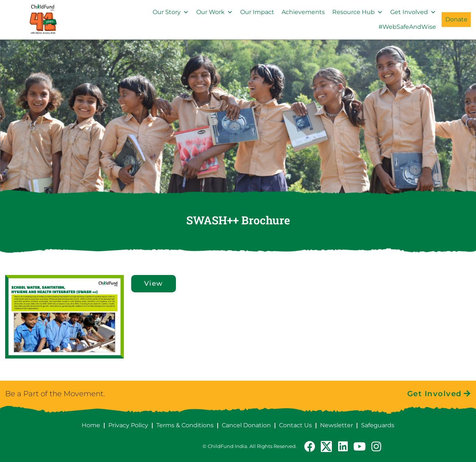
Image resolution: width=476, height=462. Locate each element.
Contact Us (295, 425)
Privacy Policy (128, 425)
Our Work (215, 12)
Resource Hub (358, 12)
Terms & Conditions (185, 425)
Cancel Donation (246, 425)
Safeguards (378, 425)
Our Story (171, 12)
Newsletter (336, 425)
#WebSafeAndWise (407, 27)
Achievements (303, 12)
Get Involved (413, 12)
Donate (456, 19)
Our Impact (257, 12)
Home (91, 425)
